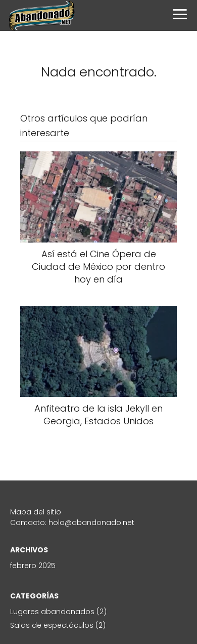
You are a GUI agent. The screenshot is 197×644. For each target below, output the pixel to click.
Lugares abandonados (52, 612)
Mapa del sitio (36, 512)
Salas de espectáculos (52, 625)
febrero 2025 (33, 566)
